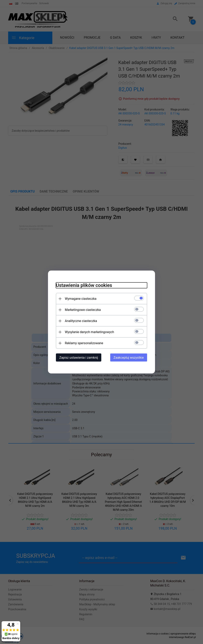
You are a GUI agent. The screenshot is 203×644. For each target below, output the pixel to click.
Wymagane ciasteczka (81, 299)
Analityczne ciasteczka (81, 321)
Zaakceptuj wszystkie (129, 358)
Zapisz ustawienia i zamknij (79, 358)
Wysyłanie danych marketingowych (89, 332)
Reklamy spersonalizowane (84, 343)
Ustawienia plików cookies (84, 285)
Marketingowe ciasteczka (83, 310)
